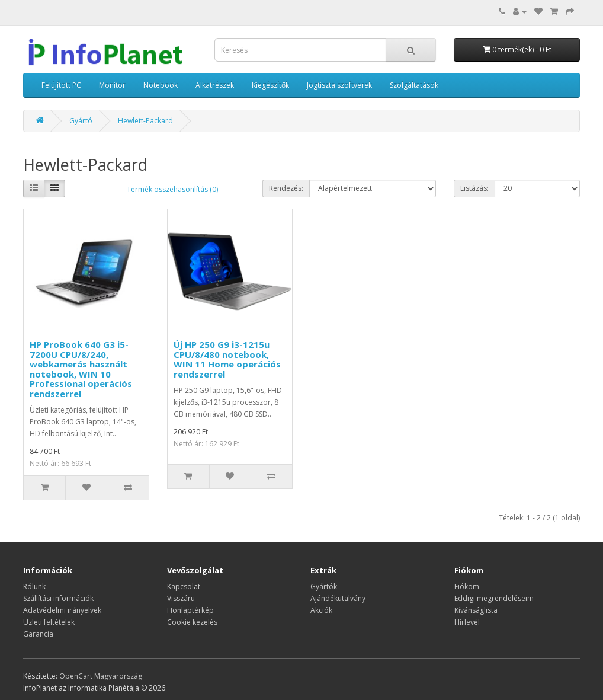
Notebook (161, 85)
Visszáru (181, 598)
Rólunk (34, 586)
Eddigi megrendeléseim (494, 598)
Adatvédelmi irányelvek (62, 610)
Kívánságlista (476, 610)
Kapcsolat (184, 586)
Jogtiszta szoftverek (339, 85)
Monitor (112, 85)
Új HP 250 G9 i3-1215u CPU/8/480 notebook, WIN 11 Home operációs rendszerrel (227, 359)
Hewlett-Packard (145, 121)
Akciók (321, 610)
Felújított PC (61, 85)
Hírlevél (467, 622)
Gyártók (324, 586)
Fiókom (467, 586)
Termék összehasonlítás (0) (172, 189)
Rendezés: (286, 188)
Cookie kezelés (192, 622)
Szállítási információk (58, 598)
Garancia (38, 634)
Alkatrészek (215, 85)
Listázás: (474, 188)
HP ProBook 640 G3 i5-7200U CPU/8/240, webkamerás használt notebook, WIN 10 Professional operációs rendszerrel (81, 369)
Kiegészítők (270, 85)
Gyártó (81, 121)
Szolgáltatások (414, 85)
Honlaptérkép (190, 610)
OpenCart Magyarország (101, 676)
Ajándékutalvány (338, 598)
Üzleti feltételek (49, 622)
